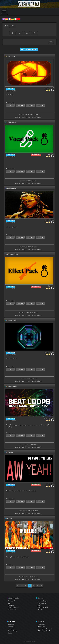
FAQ (39, 605)
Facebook (41, 625)
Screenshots (12, 609)
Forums (40, 609)
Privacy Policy (13, 631)
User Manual (42, 603)
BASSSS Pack (11, 320)
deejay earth (50, 88)
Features (11, 605)
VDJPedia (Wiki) (43, 607)
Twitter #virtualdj (44, 631)
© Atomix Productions (29, 642)
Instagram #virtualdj (45, 629)
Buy (9, 603)
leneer (52, 154)
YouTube (41, 627)
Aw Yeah (10, 452)
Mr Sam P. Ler (50, 418)
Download (11, 601)
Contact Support (43, 601)
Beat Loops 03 (12, 386)
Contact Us (12, 627)
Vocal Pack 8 (11, 122)
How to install (38, 117)
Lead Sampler (12, 188)
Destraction (11, 56)
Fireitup (9, 518)
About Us (11, 625)
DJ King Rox (50, 220)
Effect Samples (12, 254)
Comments (27, 117)
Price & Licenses (13, 607)
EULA (10, 633)
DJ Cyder (51, 484)
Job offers (11, 629)
